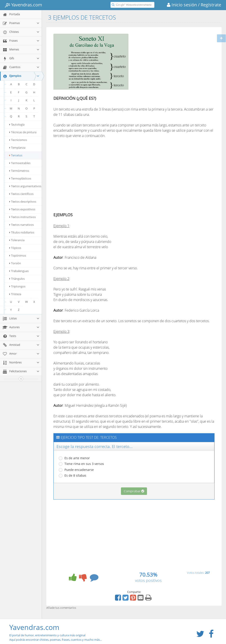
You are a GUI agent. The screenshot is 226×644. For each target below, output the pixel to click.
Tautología (17, 124)
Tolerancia (17, 240)
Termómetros (19, 171)
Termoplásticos (20, 178)
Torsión (15, 263)
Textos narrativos (22, 225)
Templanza (17, 148)
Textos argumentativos (25, 186)
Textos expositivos (22, 209)
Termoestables (20, 163)
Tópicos (15, 248)
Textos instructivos (23, 217)
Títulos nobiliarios (22, 232)
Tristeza (15, 294)
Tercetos (16, 155)
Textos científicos (21, 194)
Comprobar (134, 491)
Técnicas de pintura (23, 132)
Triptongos (17, 286)
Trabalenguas (19, 271)
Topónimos (18, 255)
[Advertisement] (170, 62)
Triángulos (17, 279)
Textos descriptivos (23, 202)
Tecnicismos (18, 140)
